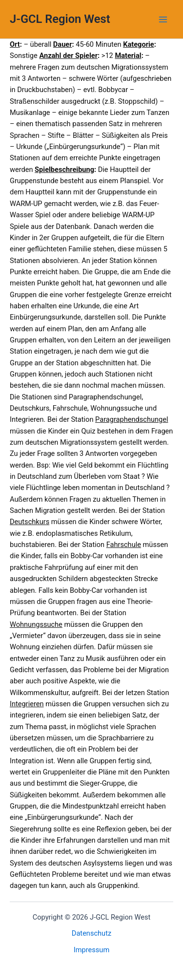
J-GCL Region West (60, 19)
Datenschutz (91, 933)
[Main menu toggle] (163, 19)
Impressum (91, 950)
